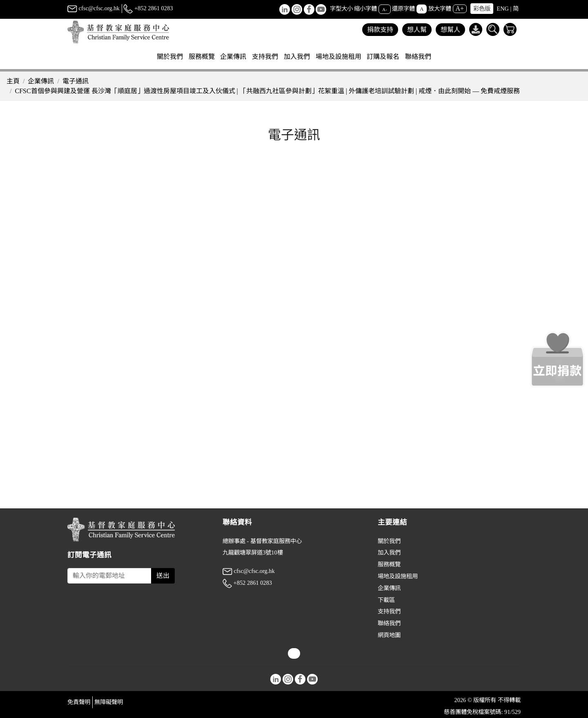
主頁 (13, 81)
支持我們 (389, 611)
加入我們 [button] (297, 57)
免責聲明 (79, 702)
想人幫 (417, 30)
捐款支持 (380, 30)
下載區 (386, 600)
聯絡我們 (418, 57)
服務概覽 (389, 564)
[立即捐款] (557, 359)
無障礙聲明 (109, 702)
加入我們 (389, 552)
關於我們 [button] (170, 57)
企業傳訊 (41, 81)
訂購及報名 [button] (383, 57)
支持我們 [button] (265, 57)
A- (385, 9)
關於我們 (389, 541)
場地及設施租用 (398, 576)
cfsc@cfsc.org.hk (94, 8)
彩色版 (482, 9)
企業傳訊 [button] (233, 57)
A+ (460, 8)
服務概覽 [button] (202, 57)
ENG (503, 9)
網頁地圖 (389, 635)
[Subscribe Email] (109, 576)
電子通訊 (76, 81)
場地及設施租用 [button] (339, 57)
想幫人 (450, 30)
